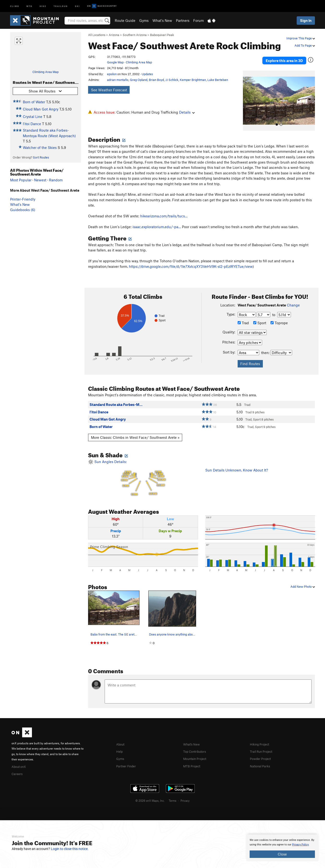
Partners (183, 20)
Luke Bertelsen (218, 80)
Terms (173, 793)
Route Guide (125, 20)
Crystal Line (33, 116)
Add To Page (305, 45)
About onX (20, 759)
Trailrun (61, 6)
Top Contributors (197, 744)
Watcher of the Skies (40, 147)
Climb (15, 6)
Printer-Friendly (23, 199)
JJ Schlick (172, 80)
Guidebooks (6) (23, 210)
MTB (29, 6)
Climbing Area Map (45, 72)
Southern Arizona (135, 35)
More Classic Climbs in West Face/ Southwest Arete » (135, 431)
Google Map (115, 62)
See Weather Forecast (109, 90)
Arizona (114, 35)
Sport (260, 316)
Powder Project (262, 751)
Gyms (144, 20)
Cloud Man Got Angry (41, 109)
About (121, 737)
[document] (282, 848)
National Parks (262, 758)
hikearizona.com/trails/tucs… (164, 209)
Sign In (306, 20)
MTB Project (193, 758)
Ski (77, 6)
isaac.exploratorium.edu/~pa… (157, 220)
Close (282, 854)
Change (293, 298)
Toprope (279, 316)
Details (187, 112)
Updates (147, 74)
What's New (162, 20)
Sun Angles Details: (143, 472)
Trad (243, 316)
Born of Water (34, 102)
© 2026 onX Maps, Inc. (150, 793)
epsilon (112, 74)
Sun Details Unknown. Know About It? (237, 463)
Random (56, 180)
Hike (43, 6)
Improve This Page (301, 38)
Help (120, 744)
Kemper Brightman (193, 80)
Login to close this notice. (70, 849)
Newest (40, 180)
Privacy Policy (300, 845)
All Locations (97, 35)
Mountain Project (197, 751)
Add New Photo (303, 580)
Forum (199, 20)
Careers (18, 766)
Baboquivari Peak (162, 35)
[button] (248, 94)
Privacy (185, 793)
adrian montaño (118, 80)
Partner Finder (128, 758)
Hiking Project (261, 737)
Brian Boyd (156, 80)
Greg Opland (139, 80)
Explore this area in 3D (284, 57)
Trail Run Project (263, 744)
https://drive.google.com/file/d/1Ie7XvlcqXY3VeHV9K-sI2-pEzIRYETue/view (191, 260)
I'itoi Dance (32, 124)
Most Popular (21, 180)
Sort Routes (41, 157)
